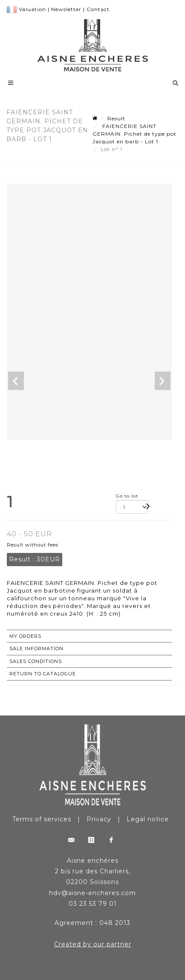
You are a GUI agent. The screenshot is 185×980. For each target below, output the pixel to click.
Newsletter (66, 9)
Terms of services (42, 819)
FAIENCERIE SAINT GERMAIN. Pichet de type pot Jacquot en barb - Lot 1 (134, 134)
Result (116, 118)
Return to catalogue (43, 674)
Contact (98, 9)
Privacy (99, 819)
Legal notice (148, 819)
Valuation (32, 9)
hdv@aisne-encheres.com (92, 893)
